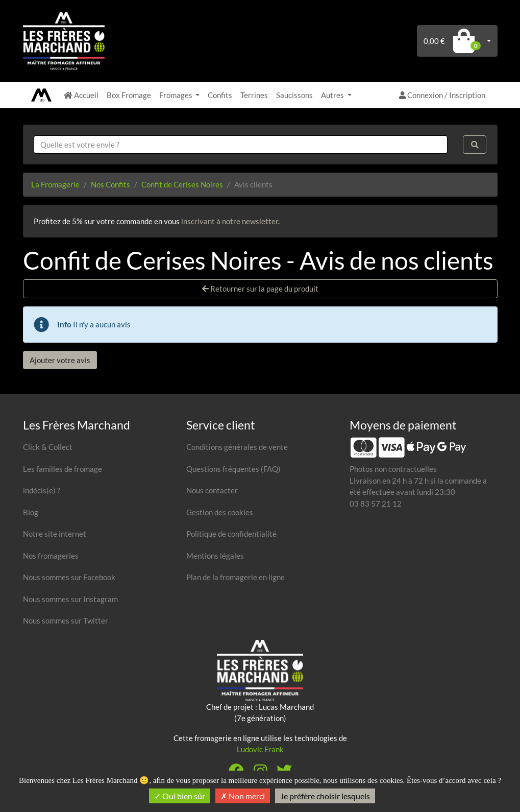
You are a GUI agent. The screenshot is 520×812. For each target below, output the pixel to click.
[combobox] (241, 145)
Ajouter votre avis (60, 360)
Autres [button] (333, 95)
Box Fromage (129, 95)
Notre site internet (55, 534)
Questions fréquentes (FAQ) (233, 469)
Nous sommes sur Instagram (70, 599)
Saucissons (294, 95)
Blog (31, 512)
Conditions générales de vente (237, 447)
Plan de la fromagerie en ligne (236, 577)
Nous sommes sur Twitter (66, 620)
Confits (220, 95)
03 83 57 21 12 (376, 504)
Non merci (243, 796)
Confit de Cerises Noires (182, 184)
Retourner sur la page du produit (260, 289)
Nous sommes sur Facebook (69, 577)
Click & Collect (48, 447)
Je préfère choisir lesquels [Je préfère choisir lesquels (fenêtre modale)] (325, 796)
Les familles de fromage (63, 469)
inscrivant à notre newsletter (230, 221)
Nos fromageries (51, 556)
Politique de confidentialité (231, 534)
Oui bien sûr (180, 796)
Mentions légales (215, 556)
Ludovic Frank (260, 749)
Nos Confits (110, 184)
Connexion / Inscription (442, 95)
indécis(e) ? (42, 490)
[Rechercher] (475, 145)
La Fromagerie (55, 184)
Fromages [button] (177, 95)
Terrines (254, 95)
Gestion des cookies (220, 512)
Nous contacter (212, 490)
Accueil (81, 95)
